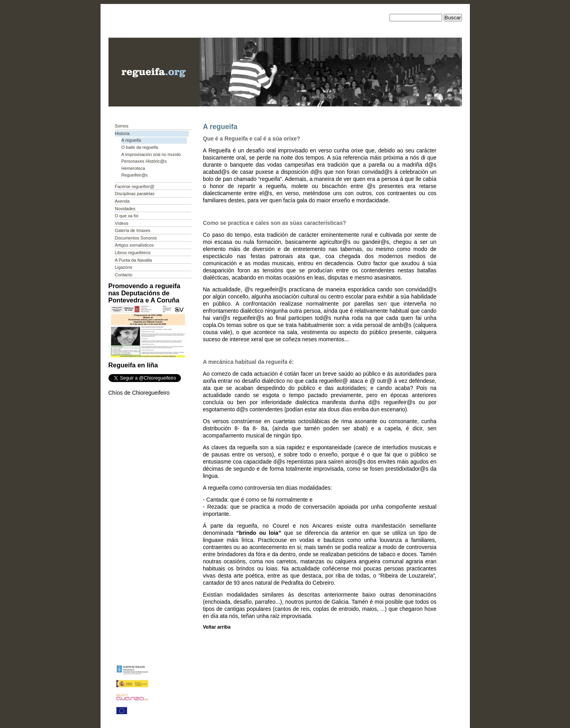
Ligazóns (123, 267)
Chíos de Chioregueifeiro (139, 393)
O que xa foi (126, 216)
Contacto (123, 275)
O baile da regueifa (140, 147)
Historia (122, 133)
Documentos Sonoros (136, 238)
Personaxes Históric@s (144, 161)
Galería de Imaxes (133, 230)
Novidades (125, 209)
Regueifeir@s (135, 175)
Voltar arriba (217, 627)
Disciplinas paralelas (135, 194)
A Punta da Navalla (133, 260)
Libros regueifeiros (133, 253)
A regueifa (131, 140)
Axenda (122, 201)
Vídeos (122, 223)
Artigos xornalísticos (134, 245)
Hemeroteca (133, 168)
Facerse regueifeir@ (135, 186)
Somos (122, 126)
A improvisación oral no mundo (151, 154)
